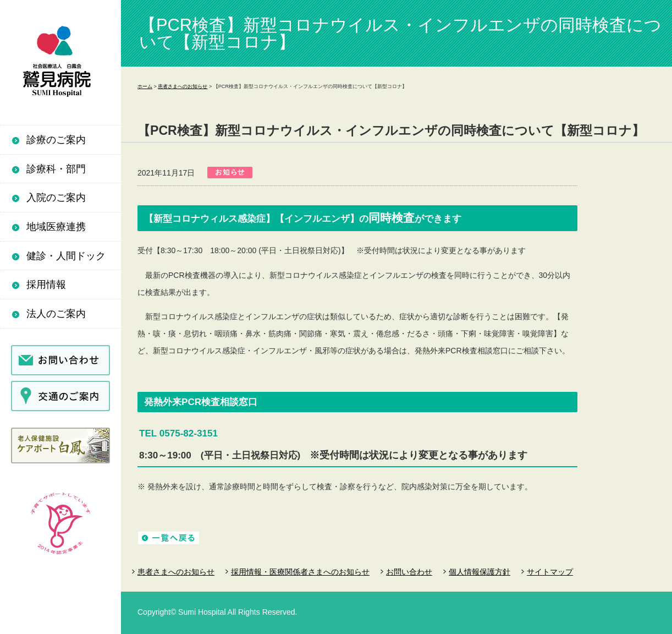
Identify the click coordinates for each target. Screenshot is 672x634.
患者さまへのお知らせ (183, 86)
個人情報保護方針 (480, 572)
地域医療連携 (56, 227)
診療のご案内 (56, 140)
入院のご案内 (56, 198)
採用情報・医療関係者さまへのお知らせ (300, 572)
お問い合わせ (409, 572)
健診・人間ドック (66, 256)
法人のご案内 (56, 314)
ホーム (145, 86)
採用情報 (46, 285)
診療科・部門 (56, 169)
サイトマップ (550, 572)
